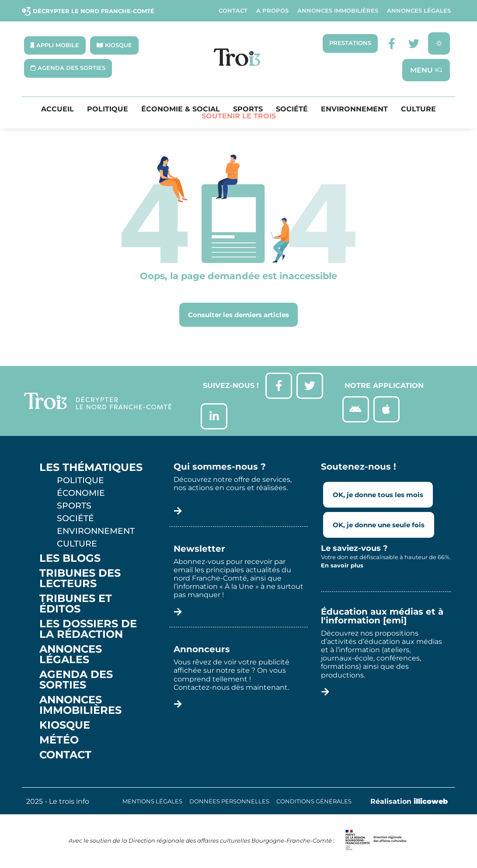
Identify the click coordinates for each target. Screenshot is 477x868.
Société (292, 110)
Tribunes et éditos (76, 604)
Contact (233, 11)
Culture (418, 110)
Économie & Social (181, 110)
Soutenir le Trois (239, 117)
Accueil (57, 110)
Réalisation (409, 801)
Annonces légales (419, 11)
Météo (59, 740)
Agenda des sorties (76, 680)
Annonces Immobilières (338, 11)
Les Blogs (70, 558)
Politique (108, 110)
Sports (248, 110)
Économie (81, 493)
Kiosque (65, 725)
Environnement (354, 110)
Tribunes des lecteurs (80, 578)
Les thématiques (91, 467)
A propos (272, 11)
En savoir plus (342, 566)
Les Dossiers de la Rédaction (88, 629)
